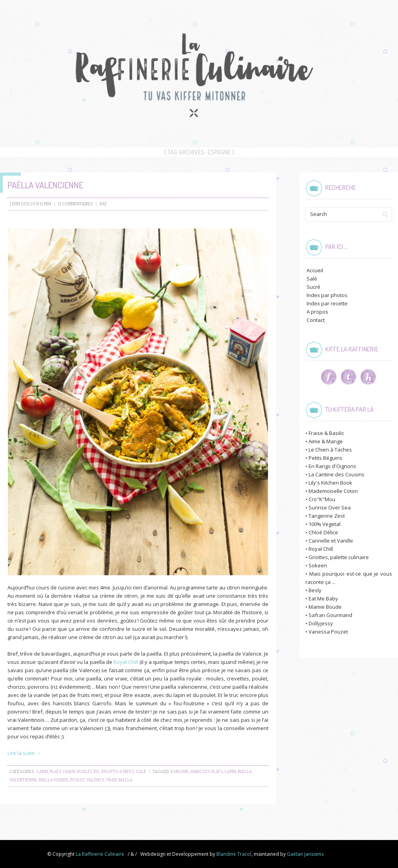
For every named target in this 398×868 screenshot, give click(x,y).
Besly (315, 590)
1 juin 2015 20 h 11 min (30, 204)
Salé (141, 772)
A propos (317, 312)
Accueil (315, 270)
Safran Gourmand (330, 615)
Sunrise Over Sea (330, 507)
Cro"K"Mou (322, 499)
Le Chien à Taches (330, 450)
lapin (230, 772)
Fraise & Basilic (326, 433)
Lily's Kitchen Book (330, 483)
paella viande (54, 780)
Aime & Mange (326, 441)
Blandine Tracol (234, 854)
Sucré (313, 287)
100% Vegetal (325, 524)
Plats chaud (63, 772)
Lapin (42, 772)
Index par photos (327, 295)
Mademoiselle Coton (333, 491)
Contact (316, 320)
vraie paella (119, 780)
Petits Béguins (325, 458)
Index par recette (327, 303)
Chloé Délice (323, 532)
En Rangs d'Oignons (332, 466)
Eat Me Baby (323, 598)
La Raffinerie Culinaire (100, 854)
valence (95, 780)
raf (103, 204)
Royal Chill (126, 662)
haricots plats (207, 772)
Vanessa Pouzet (328, 632)
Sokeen (318, 565)
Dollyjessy (321, 623)
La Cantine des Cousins (337, 474)
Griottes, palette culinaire (339, 557)
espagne (180, 772)
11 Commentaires (75, 204)
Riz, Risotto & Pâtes (114, 772)
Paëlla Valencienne (45, 185)
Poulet (85, 772)
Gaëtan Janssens (305, 854)
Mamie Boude (325, 607)
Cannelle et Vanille (331, 541)
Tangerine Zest (327, 516)
